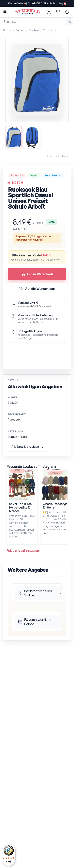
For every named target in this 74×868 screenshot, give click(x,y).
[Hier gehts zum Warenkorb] (67, 12)
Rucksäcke (50, 30)
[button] (5, 12)
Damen (20, 30)
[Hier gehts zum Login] (49, 12)
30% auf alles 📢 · (37, 3)
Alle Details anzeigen (25, 447)
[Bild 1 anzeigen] (14, 137)
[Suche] (37, 22)
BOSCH (18, 183)
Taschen (34, 30)
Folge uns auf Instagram (23, 551)
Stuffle (7, 30)
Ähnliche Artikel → (58, 156)
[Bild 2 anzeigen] (32, 137)
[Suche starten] (70, 22)
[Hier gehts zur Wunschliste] (58, 12)
